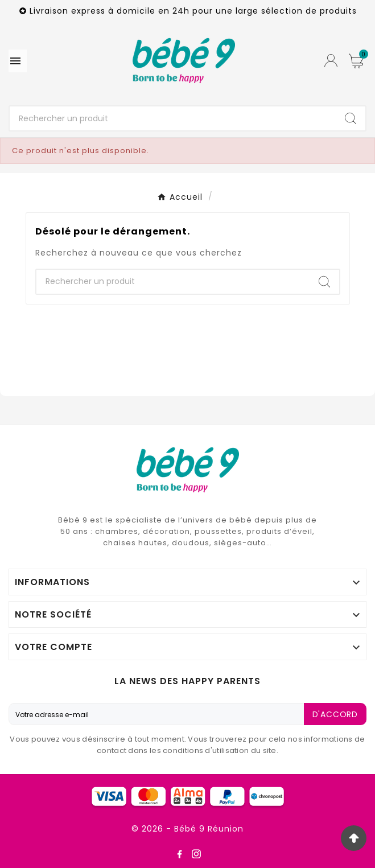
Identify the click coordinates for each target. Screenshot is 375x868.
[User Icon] (331, 61)
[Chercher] (173, 118)
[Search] (351, 118)
